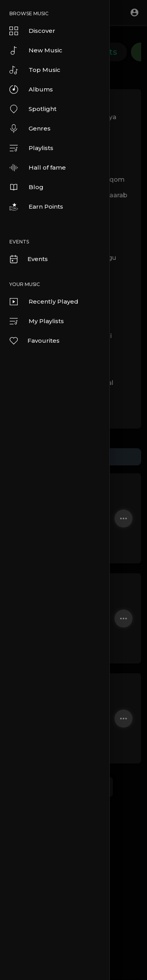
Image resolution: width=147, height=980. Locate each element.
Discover (32, 31)
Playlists (31, 148)
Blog (26, 187)
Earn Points (36, 207)
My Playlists (37, 321)
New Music (36, 50)
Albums (31, 89)
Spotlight (33, 109)
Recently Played (44, 302)
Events (28, 259)
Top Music (35, 70)
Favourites (34, 341)
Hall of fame (38, 168)
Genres (30, 129)
